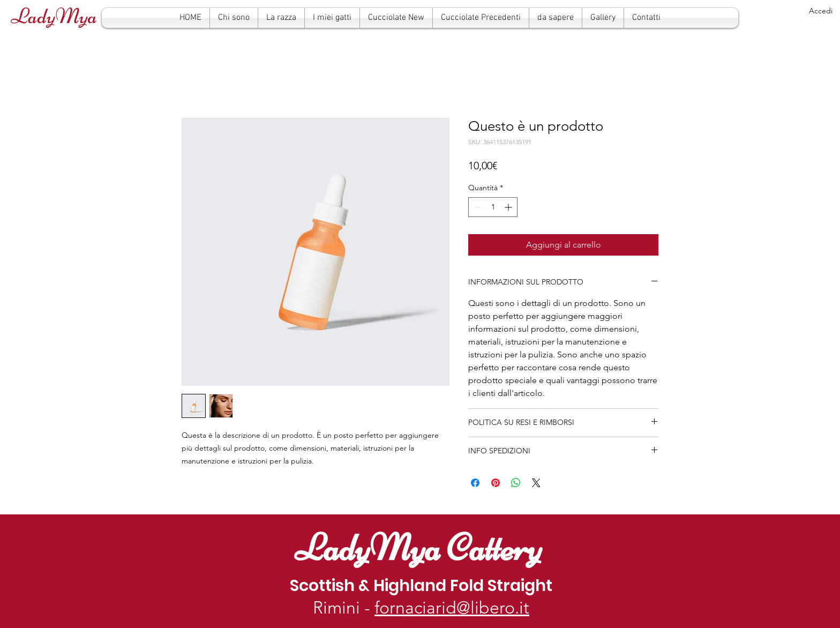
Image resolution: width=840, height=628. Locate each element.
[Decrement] (477, 207)
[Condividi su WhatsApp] (516, 483)
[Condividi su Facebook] (475, 483)
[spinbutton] (493, 207)
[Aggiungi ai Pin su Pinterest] (496, 483)
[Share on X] (536, 483)
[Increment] (509, 207)
